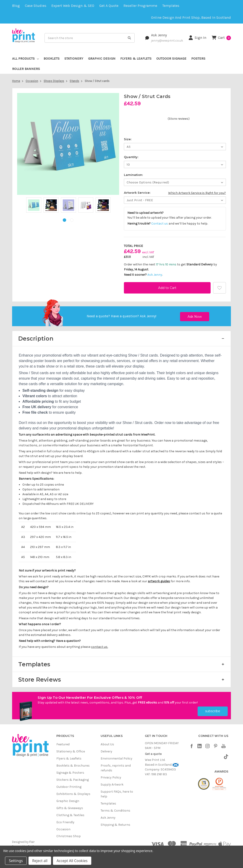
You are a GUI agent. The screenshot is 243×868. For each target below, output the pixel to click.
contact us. (99, 647)
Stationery (74, 58)
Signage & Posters (70, 771)
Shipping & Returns (115, 823)
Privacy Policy (111, 776)
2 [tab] (72, 220)
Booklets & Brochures (73, 764)
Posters (198, 58)
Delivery (106, 750)
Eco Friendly (65, 821)
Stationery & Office (71, 750)
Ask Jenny (159, 35)
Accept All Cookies (72, 861)
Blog (16, 6)
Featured (63, 743)
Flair (32, 840)
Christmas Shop (69, 835)
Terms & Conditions (115, 809)
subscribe (213, 709)
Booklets (52, 58)
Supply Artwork (112, 783)
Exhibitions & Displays (73, 792)
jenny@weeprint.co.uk (167, 40)
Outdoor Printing (69, 785)
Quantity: (131, 157)
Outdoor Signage (171, 58)
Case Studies (36, 6)
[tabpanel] (34, 206)
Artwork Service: (137, 193)
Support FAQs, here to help (117, 792)
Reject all (40, 861)
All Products (25, 58)
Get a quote (109, 6)
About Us (107, 743)
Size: (128, 139)
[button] (121, 339)
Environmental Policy (116, 757)
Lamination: (133, 175)
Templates (171, 6)
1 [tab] (64, 220)
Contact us (160, 224)
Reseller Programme (140, 6)
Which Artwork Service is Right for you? (197, 193)
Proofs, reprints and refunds (116, 766)
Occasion (63, 828)
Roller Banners (26, 69)
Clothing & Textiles (70, 814)
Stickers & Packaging (73, 778)
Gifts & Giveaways (70, 806)
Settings (16, 861)
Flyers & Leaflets (136, 58)
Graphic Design (102, 58)
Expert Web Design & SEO (73, 6)
